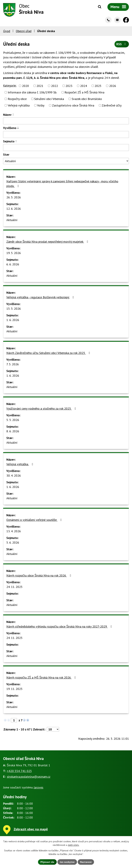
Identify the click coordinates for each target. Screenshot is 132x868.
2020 (25, 86)
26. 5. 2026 (14, 197)
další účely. (74, 845)
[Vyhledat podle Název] (66, 121)
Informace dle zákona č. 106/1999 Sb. (32, 92)
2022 (54, 86)
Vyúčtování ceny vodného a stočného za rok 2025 (42, 408)
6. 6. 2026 (13, 264)
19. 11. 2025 (14, 689)
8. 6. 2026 (13, 431)
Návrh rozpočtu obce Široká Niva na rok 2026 (39, 575)
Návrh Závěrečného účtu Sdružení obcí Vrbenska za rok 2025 (49, 353)
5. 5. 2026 (13, 420)
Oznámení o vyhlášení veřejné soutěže (35, 520)
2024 (84, 86)
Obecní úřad (24, 31)
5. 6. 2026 (13, 542)
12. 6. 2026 (14, 209)
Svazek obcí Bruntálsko (87, 99)
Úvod (7, 31)
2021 (40, 86)
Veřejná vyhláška (19, 105)
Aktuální (12, 220)
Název (7, 115)
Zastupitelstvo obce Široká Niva (73, 105)
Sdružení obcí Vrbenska (49, 99)
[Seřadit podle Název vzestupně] (13, 114)
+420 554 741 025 (19, 771)
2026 (113, 86)
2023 (69, 86)
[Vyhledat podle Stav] (66, 161)
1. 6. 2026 (13, 320)
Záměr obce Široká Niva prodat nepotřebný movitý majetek (48, 242)
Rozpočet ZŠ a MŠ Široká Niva (84, 92)
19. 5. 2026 (14, 253)
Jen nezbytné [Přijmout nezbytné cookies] (67, 862)
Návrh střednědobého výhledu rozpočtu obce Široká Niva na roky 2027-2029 (60, 626)
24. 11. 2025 (14, 587)
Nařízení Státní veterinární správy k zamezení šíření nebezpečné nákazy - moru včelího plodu (62, 184)
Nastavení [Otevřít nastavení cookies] (86, 862)
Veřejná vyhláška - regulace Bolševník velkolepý (41, 297)
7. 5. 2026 (13, 364)
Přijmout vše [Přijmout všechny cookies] (47, 862)
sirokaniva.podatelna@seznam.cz (29, 777)
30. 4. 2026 (14, 475)
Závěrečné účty (112, 105)
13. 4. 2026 (14, 531)
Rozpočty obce (17, 99)
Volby (41, 105)
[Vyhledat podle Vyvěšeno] (66, 134)
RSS (122, 44)
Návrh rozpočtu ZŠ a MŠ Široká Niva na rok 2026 (42, 677)
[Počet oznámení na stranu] (53, 729)
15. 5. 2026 (14, 309)
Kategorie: (10, 85)
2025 (98, 86)
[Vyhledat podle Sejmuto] (66, 148)
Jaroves (38, 787)
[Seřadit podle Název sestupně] (13, 115)
